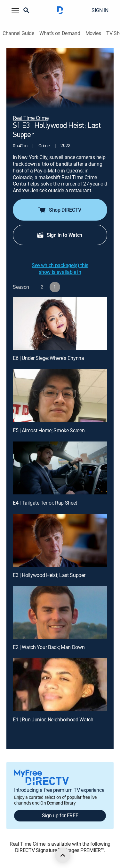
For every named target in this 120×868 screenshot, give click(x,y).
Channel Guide (18, 33)
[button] (15, 10)
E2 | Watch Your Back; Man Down (49, 647)
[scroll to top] (63, 855)
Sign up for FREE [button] (60, 815)
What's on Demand (60, 33)
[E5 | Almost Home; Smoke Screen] (60, 396)
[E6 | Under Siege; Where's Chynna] (60, 324)
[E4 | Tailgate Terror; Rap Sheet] (60, 468)
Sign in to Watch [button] (59, 235)
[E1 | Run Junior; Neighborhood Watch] (60, 685)
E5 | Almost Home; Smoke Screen (49, 430)
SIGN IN (100, 10)
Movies (93, 33)
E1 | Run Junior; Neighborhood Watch (53, 719)
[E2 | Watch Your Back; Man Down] (60, 612)
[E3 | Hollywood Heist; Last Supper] (60, 540)
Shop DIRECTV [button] (59, 210)
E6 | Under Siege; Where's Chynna (48, 358)
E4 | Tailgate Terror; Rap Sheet (45, 503)
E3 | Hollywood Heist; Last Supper (49, 575)
